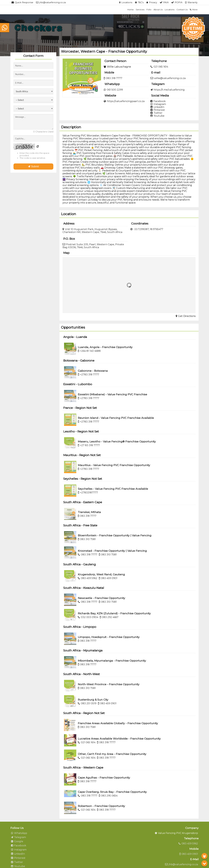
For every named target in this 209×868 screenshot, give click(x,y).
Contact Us (182, 10)
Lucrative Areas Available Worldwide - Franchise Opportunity (119, 739)
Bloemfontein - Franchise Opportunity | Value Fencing (115, 535)
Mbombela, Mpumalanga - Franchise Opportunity (112, 661)
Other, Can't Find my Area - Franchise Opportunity (112, 754)
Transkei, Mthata (89, 512)
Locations (170, 10)
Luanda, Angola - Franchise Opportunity (105, 347)
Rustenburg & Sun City (93, 700)
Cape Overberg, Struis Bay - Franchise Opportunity (112, 792)
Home (130, 10)
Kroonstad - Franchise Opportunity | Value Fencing (112, 551)
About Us (158, 10)
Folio (149, 10)
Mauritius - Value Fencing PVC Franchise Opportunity (114, 465)
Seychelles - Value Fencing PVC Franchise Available (113, 489)
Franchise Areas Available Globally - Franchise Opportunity (118, 723)
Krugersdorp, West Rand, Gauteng (101, 574)
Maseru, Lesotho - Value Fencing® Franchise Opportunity (117, 441)
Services (140, 10)
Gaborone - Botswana (93, 371)
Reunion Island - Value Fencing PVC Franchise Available (116, 418)
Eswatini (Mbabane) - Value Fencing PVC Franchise (112, 394)
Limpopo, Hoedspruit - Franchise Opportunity (109, 637)
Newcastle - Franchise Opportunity (102, 598)
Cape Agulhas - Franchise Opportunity (104, 778)
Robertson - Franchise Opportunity (101, 806)
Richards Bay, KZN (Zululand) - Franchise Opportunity (114, 613)
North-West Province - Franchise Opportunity (109, 684)
